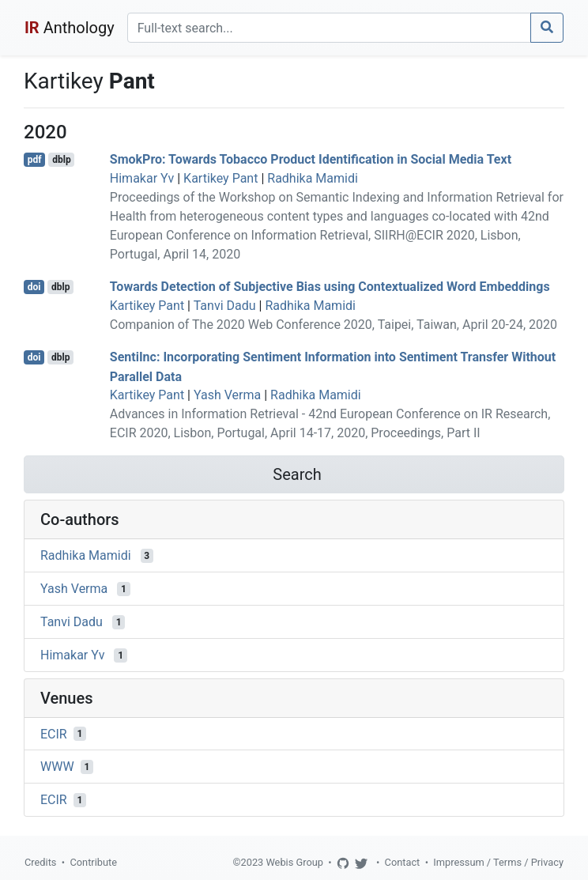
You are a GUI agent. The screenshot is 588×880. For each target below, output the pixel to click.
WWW (57, 767)
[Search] (329, 28)
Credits (40, 862)
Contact (403, 862)
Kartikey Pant (220, 178)
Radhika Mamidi (313, 178)
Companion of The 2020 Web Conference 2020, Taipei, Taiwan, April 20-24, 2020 (334, 325)
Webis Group (294, 862)
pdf (35, 160)
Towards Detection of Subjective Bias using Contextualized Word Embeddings (330, 287)
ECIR (54, 733)
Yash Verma (227, 395)
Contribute (93, 862)
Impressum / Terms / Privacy (498, 862)
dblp (61, 160)
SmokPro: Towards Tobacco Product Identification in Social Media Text (311, 159)
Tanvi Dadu (225, 306)
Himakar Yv (142, 178)
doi (34, 287)
